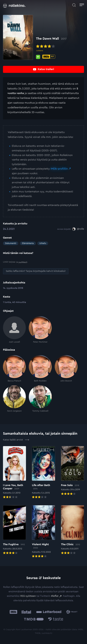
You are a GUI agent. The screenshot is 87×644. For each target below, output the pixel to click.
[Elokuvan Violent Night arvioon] (43, 532)
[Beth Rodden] (40, 369)
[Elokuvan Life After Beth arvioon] (43, 473)
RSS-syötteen (28, 596)
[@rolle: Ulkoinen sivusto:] (78, 229)
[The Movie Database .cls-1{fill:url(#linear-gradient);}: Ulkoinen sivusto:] (34, 619)
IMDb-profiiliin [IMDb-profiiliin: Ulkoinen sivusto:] (59, 169)
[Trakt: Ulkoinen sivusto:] (72, 612)
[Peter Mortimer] (40, 330)
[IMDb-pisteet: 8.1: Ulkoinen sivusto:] (49, 57)
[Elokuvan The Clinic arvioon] (73, 530)
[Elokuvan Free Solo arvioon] (73, 471)
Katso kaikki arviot (16, 440)
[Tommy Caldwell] (40, 399)
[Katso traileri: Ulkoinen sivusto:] (43, 69)
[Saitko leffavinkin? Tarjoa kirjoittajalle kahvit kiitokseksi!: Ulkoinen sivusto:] (36, 271)
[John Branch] (66, 369)
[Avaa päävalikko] (82, 5)
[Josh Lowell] (14, 330)
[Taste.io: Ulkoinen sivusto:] (56, 619)
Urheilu (43, 243)
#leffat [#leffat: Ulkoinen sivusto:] (55, 596)
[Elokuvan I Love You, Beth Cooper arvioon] (14, 473)
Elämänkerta (28, 243)
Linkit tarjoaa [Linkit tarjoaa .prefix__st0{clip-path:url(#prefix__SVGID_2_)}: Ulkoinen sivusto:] (15, 262)
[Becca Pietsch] (14, 369)
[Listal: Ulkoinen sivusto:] (26, 612)
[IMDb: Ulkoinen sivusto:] (13, 612)
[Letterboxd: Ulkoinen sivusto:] (49, 612)
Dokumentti (11, 243)
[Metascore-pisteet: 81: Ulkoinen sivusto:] (38, 57)
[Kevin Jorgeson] (14, 399)
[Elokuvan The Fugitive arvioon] (14, 530)
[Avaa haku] (74, 5)
